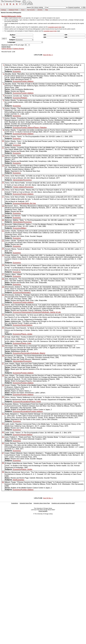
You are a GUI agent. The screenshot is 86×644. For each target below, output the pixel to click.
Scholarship (37, 312)
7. (4, 118)
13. (3, 166)
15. (3, 182)
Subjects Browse (19, 49)
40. (3, 397)
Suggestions (15, 503)
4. (4, 96)
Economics (17, 71)
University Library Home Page (42, 503)
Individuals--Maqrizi (38, 353)
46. (3, 443)
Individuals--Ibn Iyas (29, 203)
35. (3, 346)
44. (3, 432)
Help (46, 10)
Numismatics (26, 292)
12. (3, 156)
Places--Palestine (40, 127)
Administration (18, 180)
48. (3, 463)
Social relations (27, 325)
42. (3, 414)
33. (3, 328)
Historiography (27, 312)
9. (4, 136)
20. (3, 220)
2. (4, 74)
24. (3, 249)
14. (3, 175)
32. (3, 315)
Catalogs (3, 10)
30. (3, 295)
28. (3, 279)
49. (3, 472)
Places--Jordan (27, 334)
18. (3, 206)
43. (3, 424)
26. (3, 265)
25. (3, 255)
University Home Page (26, 503)
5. (4, 100)
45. (3, 437)
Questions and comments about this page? (63, 503)
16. (3, 189)
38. (3, 375)
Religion (24, 98)
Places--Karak (36, 402)
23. (3, 241)
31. (3, 305)
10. (3, 141)
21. (3, 224)
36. (3, 356)
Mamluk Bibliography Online (11, 16)
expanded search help (55, 27)
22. (3, 231)
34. (3, 337)
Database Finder (14, 10)
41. (3, 404)
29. (3, 287)
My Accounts (31, 10)
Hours (23, 10)
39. (3, 385)
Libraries (40, 10)
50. (3, 482)
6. (4, 108)
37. (3, 364)
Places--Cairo (26, 343)
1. (4, 65)
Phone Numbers (43, 511)
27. (3, 274)
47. (3, 453)
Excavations (26, 402)
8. (4, 130)
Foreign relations (27, 81)
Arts (14, 480)
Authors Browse (7, 49)
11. (3, 148)
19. (3, 216)
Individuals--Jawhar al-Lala (51, 312)
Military (24, 228)
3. (4, 84)
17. (3, 197)
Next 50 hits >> (48, 55)
